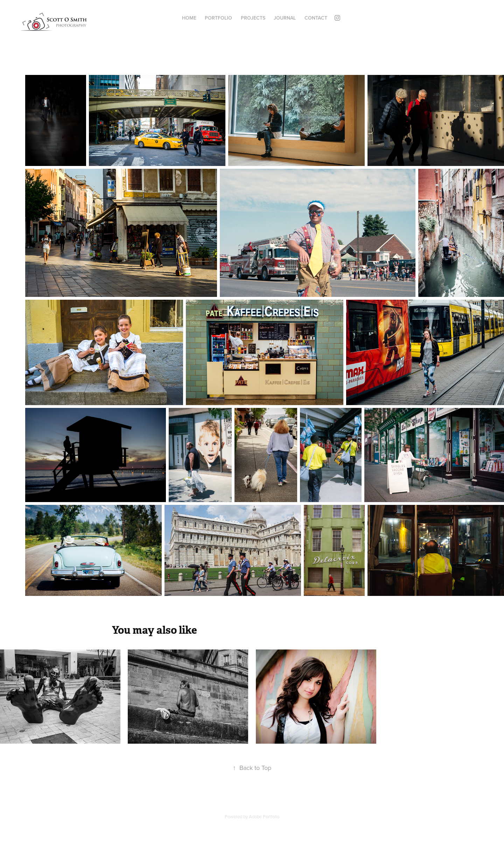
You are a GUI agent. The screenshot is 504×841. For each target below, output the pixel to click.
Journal (285, 18)
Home (189, 18)
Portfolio (218, 18)
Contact (316, 18)
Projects (253, 18)
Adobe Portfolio (264, 816)
